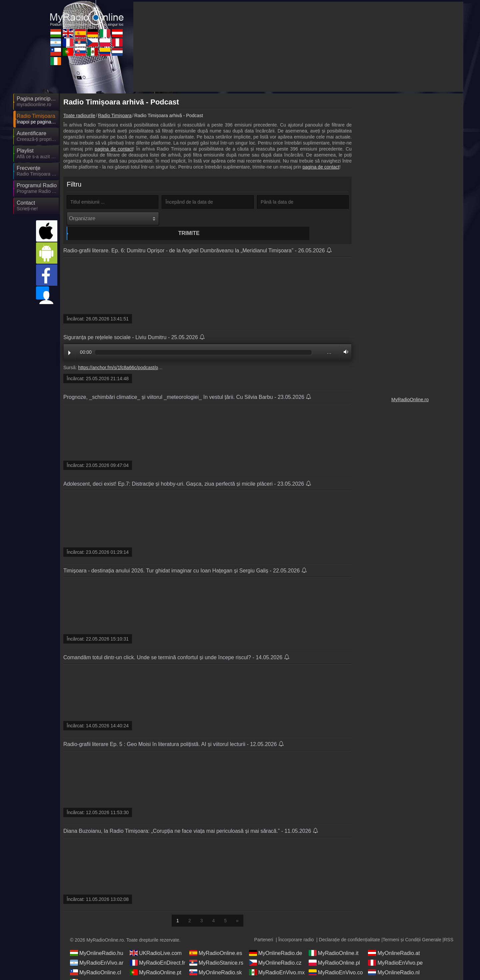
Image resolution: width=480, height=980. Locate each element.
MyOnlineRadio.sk (216, 960)
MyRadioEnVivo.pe (395, 951)
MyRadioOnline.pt (155, 960)
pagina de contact (114, 149)
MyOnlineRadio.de (276, 941)
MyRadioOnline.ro (410, 400)
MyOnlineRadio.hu (97, 941)
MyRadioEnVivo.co (336, 960)
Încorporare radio (296, 928)
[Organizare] (113, 219)
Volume (344, 340)
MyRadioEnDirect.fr (157, 951)
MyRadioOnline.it (334, 941)
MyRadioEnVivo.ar (97, 951)
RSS (448, 928)
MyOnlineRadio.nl (394, 960)
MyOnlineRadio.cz (275, 951)
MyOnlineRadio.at (394, 941)
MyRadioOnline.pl (334, 951)
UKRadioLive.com (156, 941)
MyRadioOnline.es (216, 941)
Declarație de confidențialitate (350, 928)
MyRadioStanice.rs (216, 951)
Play (69, 341)
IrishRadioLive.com (97, 970)
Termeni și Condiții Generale (412, 928)
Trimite (209, 218)
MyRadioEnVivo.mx (277, 960)
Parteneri (264, 928)
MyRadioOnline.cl (95, 960)
